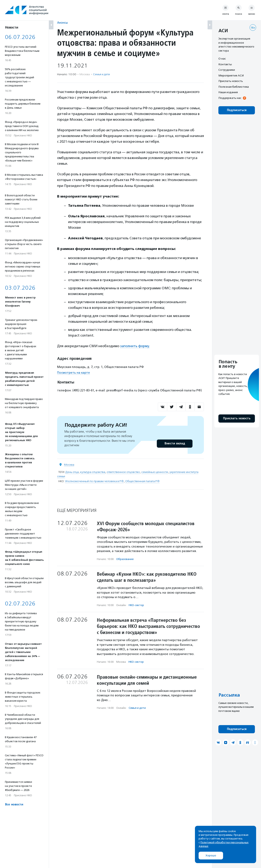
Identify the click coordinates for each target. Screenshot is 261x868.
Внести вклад (175, 443)
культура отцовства (93, 472)
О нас (222, 59)
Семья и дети (101, 74)
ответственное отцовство (123, 472)
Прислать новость (231, 81)
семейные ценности (155, 472)
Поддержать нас (230, 98)
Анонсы (62, 23)
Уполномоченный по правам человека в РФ (94, 481)
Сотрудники (227, 70)
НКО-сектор (136, 605)
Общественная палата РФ (142, 481)
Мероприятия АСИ (231, 75)
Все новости (14, 805)
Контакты (225, 64)
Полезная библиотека (234, 87)
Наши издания (228, 92)
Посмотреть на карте (74, 373)
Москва (69, 464)
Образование (125, 559)
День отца (72, 472)
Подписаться (237, 110)
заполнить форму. (135, 346)
